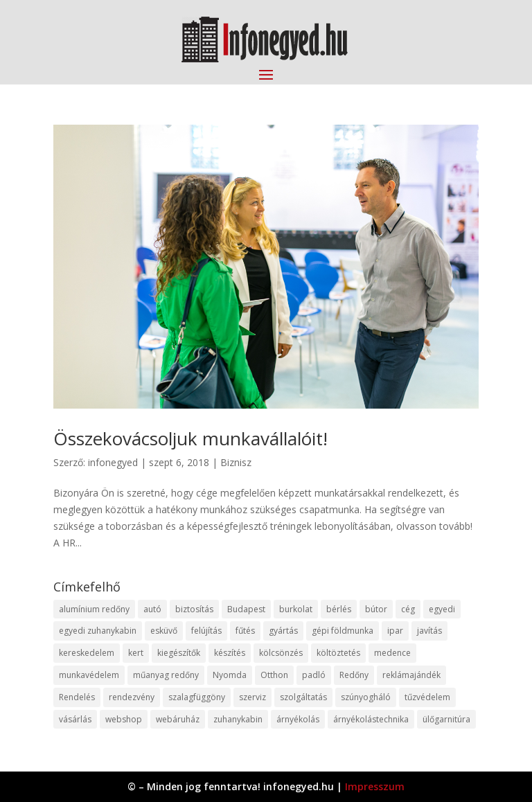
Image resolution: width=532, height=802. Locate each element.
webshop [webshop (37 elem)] (124, 719)
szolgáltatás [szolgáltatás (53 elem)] (303, 697)
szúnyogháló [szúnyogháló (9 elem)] (366, 697)
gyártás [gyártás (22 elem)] (283, 631)
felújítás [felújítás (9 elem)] (206, 631)
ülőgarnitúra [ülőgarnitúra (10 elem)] (446, 719)
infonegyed (113, 462)
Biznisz (236, 462)
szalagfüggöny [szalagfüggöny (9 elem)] (197, 697)
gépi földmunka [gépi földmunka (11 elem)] (343, 631)
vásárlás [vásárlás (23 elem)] (75, 719)
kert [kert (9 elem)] (136, 653)
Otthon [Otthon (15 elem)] (274, 675)
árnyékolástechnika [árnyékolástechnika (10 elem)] (371, 719)
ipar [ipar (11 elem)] (395, 631)
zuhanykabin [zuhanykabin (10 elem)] (238, 719)
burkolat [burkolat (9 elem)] (296, 609)
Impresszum (375, 786)
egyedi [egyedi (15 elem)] (442, 609)
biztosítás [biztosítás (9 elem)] (194, 609)
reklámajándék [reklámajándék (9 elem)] (411, 675)
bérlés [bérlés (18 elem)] (339, 609)
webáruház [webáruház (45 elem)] (178, 719)
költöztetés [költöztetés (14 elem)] (338, 653)
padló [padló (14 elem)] (314, 675)
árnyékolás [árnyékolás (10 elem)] (298, 719)
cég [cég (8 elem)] (408, 609)
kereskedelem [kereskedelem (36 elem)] (87, 653)
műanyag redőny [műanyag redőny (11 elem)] (166, 675)
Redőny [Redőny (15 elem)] (354, 675)
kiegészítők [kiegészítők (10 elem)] (179, 653)
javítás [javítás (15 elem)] (429, 631)
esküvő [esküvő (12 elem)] (164, 631)
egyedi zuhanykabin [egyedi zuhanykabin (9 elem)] (98, 631)
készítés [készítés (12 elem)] (230, 653)
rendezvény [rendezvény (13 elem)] (132, 697)
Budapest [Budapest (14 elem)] (246, 609)
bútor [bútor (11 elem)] (376, 609)
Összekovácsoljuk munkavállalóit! (190, 438)
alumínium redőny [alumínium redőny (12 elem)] (94, 609)
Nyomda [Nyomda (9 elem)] (230, 675)
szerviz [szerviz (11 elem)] (252, 697)
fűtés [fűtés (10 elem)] (245, 631)
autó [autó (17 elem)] (152, 609)
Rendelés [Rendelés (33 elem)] (77, 697)
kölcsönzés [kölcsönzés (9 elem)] (281, 653)
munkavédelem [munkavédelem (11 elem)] (89, 675)
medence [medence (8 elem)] (392, 653)
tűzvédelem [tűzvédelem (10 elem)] (427, 697)
